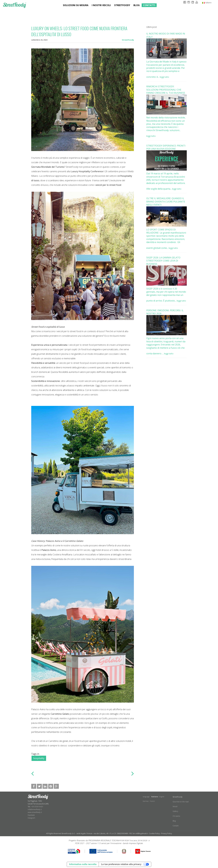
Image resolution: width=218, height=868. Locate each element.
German (146, 801)
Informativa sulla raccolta (83, 864)
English (162, 797)
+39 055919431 (37, 807)
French (152, 801)
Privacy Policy (167, 833)
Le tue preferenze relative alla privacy (121, 864)
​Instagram (31, 818)
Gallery (175, 811)
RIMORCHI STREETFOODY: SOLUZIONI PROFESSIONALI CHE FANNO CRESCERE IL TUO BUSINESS (166, 90)
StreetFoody (128, 40)
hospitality (39, 758)
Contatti (149, 5)
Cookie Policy (154, 833)
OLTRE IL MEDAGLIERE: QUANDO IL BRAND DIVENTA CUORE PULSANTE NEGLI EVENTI (166, 202)
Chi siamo (176, 816)
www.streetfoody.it (35, 812)
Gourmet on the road (181, 802)
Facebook (31, 815)
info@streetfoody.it (35, 809)
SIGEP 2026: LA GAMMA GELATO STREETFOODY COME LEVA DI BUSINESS (163, 261)
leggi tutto (164, 77)
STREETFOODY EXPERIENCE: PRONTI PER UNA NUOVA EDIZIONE (166, 147)
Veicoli (175, 806)
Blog (137, 5)
